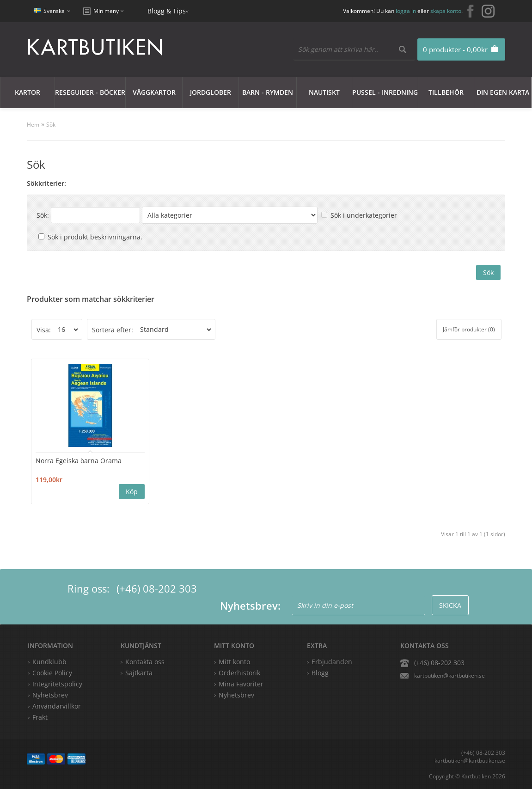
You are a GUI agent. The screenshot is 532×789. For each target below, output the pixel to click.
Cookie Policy (52, 672)
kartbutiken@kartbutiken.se (449, 675)
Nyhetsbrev (236, 694)
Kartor (28, 92)
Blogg (320, 672)
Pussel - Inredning (385, 92)
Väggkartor (154, 92)
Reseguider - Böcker (90, 92)
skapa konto (446, 11)
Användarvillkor (57, 706)
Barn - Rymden (268, 92)
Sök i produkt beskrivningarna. (95, 237)
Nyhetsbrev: (250, 605)
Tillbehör (446, 92)
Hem (33, 125)
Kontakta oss (145, 661)
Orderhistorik (239, 672)
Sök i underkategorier (364, 215)
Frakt (40, 717)
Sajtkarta (139, 672)
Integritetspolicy (57, 683)
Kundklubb (49, 661)
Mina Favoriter (241, 683)
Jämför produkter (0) (469, 329)
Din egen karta (503, 92)
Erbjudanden (332, 661)
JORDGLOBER (211, 92)
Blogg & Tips (167, 11)
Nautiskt (324, 92)
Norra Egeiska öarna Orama (79, 460)
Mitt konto (234, 661)
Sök (51, 125)
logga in (406, 11)
